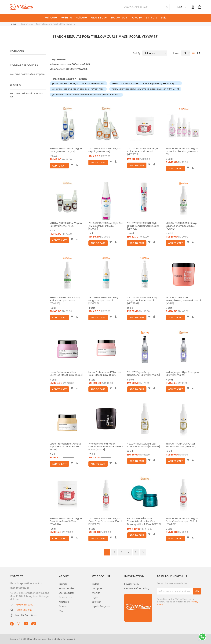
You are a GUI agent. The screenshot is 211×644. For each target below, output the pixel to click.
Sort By (136, 53)
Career (63, 606)
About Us (64, 602)
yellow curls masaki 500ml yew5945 (70, 64)
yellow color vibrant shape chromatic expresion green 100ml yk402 (86, 95)
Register (96, 602)
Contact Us (65, 597)
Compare (97, 588)
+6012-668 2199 (24, 610)
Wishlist (96, 593)
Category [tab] (17, 51)
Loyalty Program (101, 606)
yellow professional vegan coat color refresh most (78, 83)
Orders (95, 584)
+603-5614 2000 (24, 605)
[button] (72, 165)
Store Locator (66, 593)
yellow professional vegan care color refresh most (78, 89)
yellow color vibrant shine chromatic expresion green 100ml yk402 (145, 89)
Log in (95, 597)
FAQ (61, 611)
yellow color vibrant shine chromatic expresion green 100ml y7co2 (146, 83)
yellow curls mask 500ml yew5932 (69, 69)
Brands (63, 584)
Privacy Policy (132, 584)
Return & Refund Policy (137, 588)
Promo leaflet (67, 588)
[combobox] (146, 7)
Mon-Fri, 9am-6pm (26, 615)
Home (13, 24)
